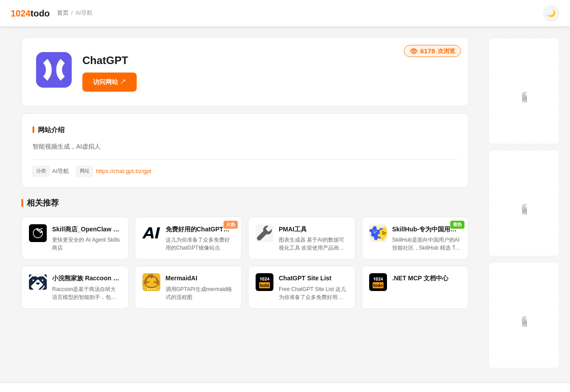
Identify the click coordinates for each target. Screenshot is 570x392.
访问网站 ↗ (110, 82)
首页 (63, 13)
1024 (30, 13)
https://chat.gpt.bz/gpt (123, 171)
